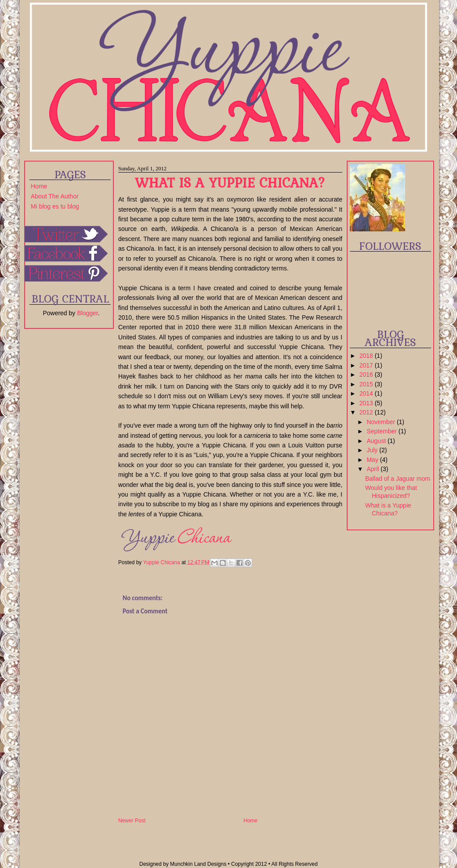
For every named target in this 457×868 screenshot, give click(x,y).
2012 (367, 412)
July (373, 450)
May (373, 460)
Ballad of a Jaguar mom (398, 479)
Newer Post (132, 821)
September (382, 431)
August (377, 441)
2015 (367, 384)
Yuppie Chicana (162, 562)
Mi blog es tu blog (55, 206)
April (374, 469)
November (381, 422)
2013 (367, 403)
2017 (367, 365)
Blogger (87, 313)
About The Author (55, 196)
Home (39, 186)
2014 (367, 393)
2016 (367, 375)
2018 (367, 356)
